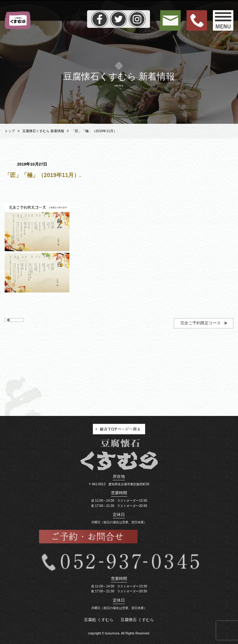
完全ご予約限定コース (201, 323)
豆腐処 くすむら (99, 620)
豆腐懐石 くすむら (137, 620)
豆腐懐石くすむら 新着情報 (43, 131)
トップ (10, 131)
